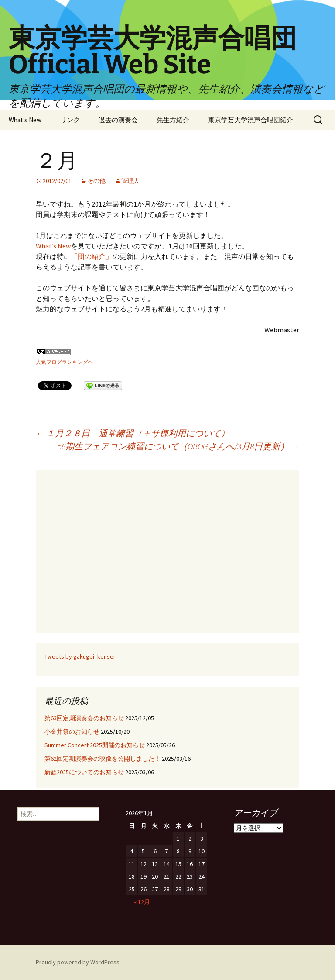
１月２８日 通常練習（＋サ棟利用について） (133, 433)
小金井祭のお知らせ (72, 732)
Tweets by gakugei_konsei (80, 656)
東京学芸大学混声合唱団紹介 (251, 120)
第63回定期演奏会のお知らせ (84, 718)
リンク (70, 120)
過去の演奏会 (118, 120)
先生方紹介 (173, 120)
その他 (96, 181)
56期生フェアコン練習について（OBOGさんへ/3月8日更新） (178, 446)
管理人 (130, 181)
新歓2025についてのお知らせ (84, 772)
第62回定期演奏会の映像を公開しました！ (103, 759)
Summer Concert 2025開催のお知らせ (95, 745)
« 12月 (142, 902)
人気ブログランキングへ (65, 362)
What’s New (25, 120)
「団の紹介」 (92, 256)
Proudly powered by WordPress (78, 962)
